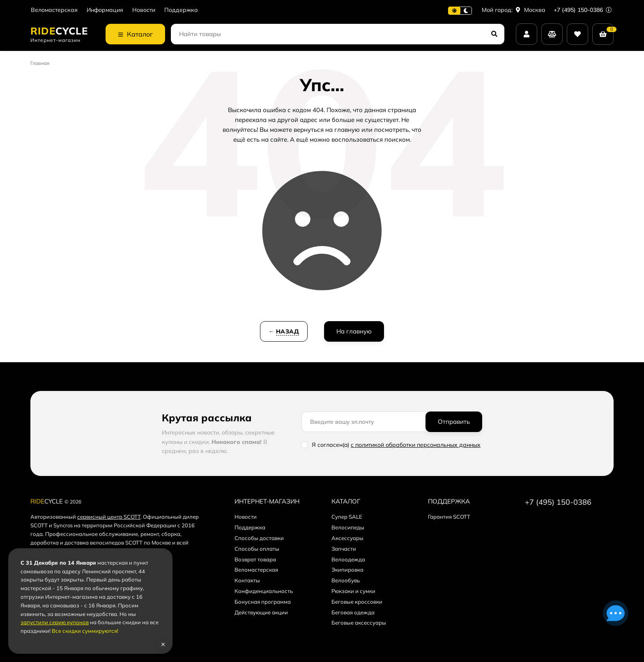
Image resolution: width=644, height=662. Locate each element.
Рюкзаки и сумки (353, 591)
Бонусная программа (263, 602)
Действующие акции (261, 612)
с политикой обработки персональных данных (416, 445)
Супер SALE (347, 517)
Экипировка (347, 570)
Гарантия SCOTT (449, 517)
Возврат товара (255, 559)
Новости (144, 10)
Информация (105, 10)
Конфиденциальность (264, 591)
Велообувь (346, 580)
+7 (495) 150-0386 (583, 10)
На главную (354, 331)
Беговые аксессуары (359, 623)
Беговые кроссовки (357, 602)
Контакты (247, 580)
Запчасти (344, 549)
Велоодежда (348, 559)
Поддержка (181, 10)
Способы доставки (259, 538)
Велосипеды (348, 527)
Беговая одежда (353, 612)
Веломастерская (54, 10)
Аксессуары (347, 538)
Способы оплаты (257, 549)
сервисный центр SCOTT (109, 517)
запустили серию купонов (55, 622)
